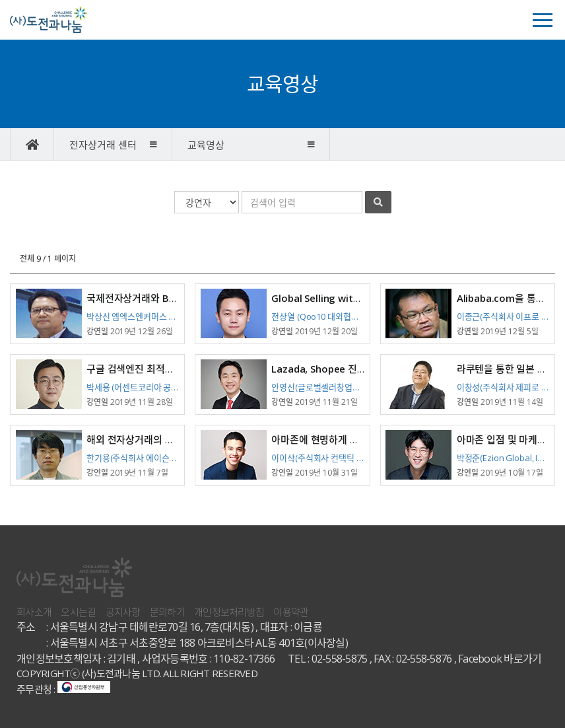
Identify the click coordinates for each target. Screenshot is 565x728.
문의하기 (167, 612)
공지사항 (123, 612)
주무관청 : (63, 689)
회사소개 (34, 612)
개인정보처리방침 (229, 612)
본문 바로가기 (0, 0)
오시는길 (78, 612)
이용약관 (291, 612)
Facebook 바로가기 (500, 659)
